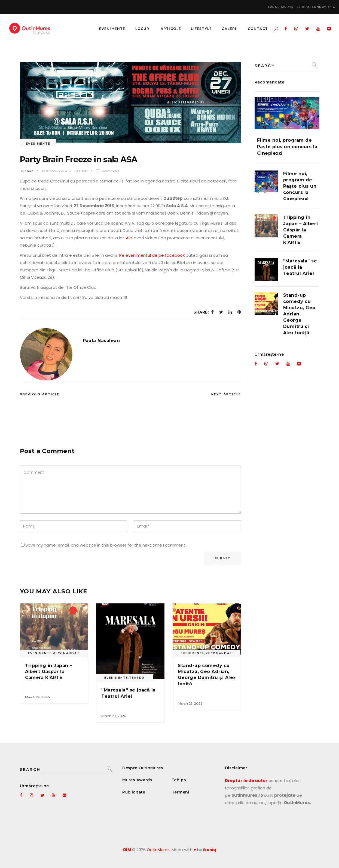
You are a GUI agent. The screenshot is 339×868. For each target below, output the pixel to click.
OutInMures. (159, 850)
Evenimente (38, 144)
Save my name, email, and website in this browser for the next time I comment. (106, 545)
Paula (29, 171)
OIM (127, 850)
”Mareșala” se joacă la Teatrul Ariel (300, 267)
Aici (129, 238)
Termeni (181, 792)
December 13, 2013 (54, 171)
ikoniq (210, 850)
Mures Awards (137, 780)
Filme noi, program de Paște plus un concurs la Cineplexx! (287, 147)
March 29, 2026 (37, 697)
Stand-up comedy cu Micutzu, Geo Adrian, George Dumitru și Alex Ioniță (299, 314)
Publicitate (134, 792)
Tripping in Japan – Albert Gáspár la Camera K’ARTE (49, 672)
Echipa (179, 780)
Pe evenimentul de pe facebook (152, 255)
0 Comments (110, 171)
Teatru (137, 678)
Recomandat (66, 653)
